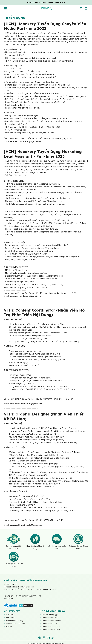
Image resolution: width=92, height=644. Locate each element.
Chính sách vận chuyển (51, 621)
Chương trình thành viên (16, 624)
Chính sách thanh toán (51, 627)
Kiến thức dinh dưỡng (15, 621)
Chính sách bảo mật (50, 618)
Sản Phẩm (10, 618)
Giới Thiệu (10, 615)
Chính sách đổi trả (49, 624)
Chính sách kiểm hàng (51, 630)
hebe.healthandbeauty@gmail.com (19, 587)
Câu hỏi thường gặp (50, 615)
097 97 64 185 (10, 584)
